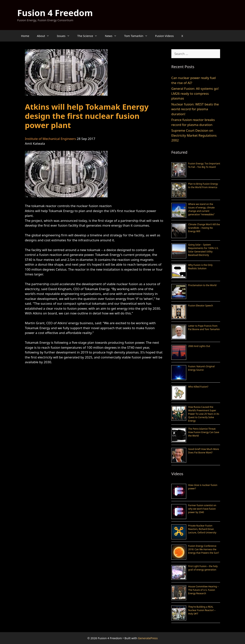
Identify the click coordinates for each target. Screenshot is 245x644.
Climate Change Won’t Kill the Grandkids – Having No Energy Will (204, 228)
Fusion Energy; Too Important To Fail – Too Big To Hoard (204, 165)
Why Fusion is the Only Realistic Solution (200, 267)
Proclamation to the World (202, 285)
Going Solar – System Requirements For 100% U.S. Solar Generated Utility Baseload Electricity (203, 250)
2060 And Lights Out (199, 346)
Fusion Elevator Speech (201, 306)
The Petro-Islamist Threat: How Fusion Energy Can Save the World (204, 432)
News (113, 36)
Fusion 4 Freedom (55, 13)
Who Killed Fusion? (198, 387)
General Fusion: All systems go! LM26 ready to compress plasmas (195, 93)
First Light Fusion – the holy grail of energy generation (203, 568)
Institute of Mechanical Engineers (50, 139)
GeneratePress (148, 638)
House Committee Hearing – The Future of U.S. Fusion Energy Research (203, 590)
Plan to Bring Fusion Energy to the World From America (203, 186)
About (45, 36)
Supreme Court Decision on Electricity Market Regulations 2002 (194, 135)
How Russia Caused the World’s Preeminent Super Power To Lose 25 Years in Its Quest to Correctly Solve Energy (204, 414)
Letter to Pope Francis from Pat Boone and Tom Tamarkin (204, 328)
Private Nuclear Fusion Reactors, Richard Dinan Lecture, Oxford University (202, 529)
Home (25, 36)
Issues (65, 36)
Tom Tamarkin (138, 36)
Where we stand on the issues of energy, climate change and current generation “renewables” (201, 209)
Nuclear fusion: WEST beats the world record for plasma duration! (195, 109)
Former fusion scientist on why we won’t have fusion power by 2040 (202, 509)
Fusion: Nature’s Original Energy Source (201, 368)
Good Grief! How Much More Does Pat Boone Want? (203, 451)
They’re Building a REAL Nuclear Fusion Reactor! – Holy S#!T (202, 610)
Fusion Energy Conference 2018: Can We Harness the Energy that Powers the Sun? (204, 549)
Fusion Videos (165, 36)
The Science (89, 36)
